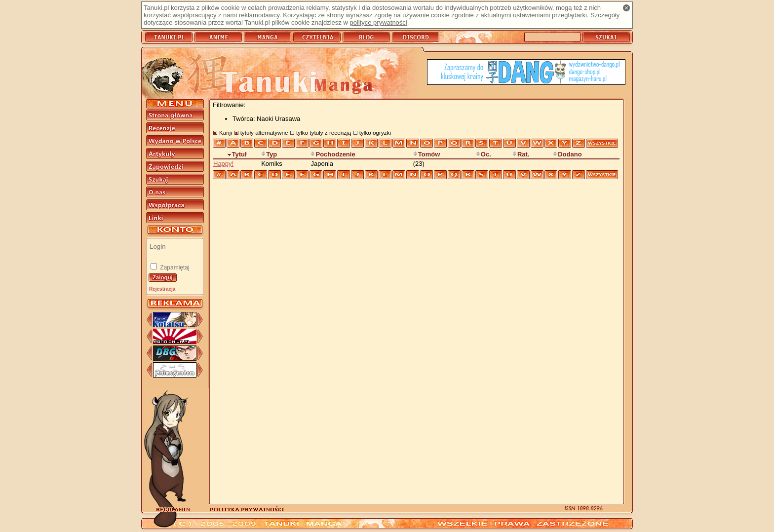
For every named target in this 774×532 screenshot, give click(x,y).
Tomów (427, 154)
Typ (269, 154)
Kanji (226, 133)
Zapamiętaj (174, 267)
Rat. (521, 154)
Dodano (567, 154)
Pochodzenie (333, 154)
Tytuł (237, 154)
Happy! (223, 164)
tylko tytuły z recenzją (324, 133)
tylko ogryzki (375, 133)
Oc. (484, 154)
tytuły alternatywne (264, 133)
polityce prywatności (378, 22)
